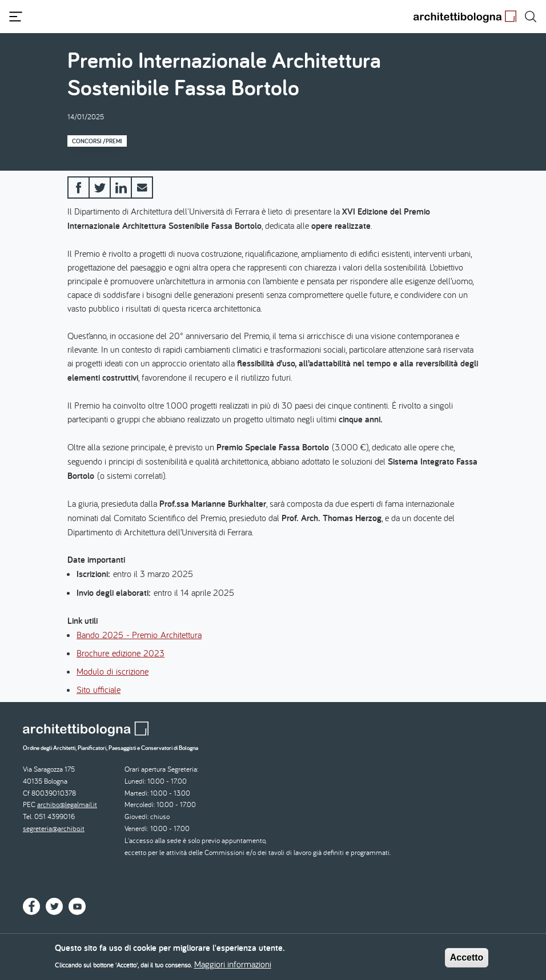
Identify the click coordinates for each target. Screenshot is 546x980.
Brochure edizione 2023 (121, 653)
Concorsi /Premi (97, 141)
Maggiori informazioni (233, 967)
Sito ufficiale (99, 689)
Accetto (467, 960)
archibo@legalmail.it (67, 804)
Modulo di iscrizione (113, 671)
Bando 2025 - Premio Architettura (139, 635)
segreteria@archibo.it (54, 828)
